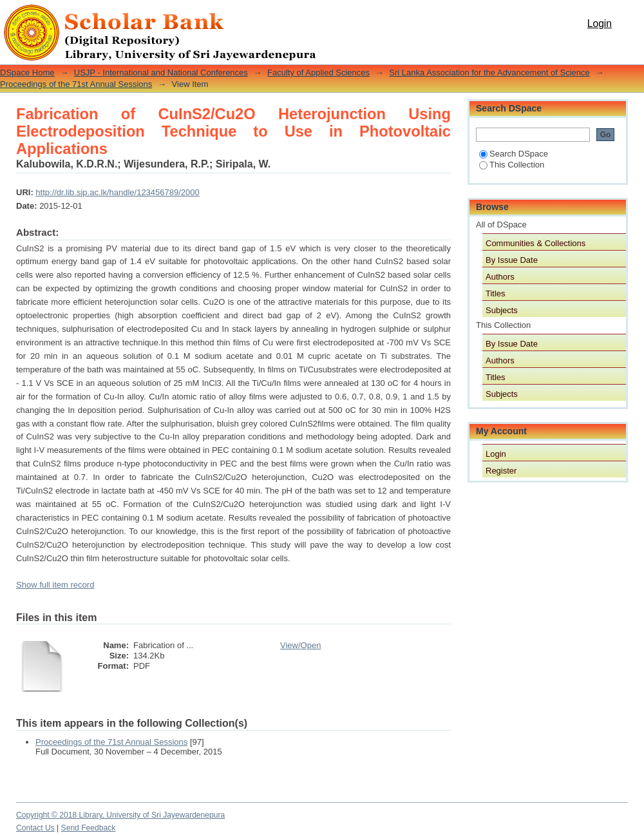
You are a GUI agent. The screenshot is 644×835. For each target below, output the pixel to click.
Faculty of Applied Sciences (318, 72)
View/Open (300, 645)
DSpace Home (27, 72)
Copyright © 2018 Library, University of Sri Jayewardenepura (120, 815)
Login (600, 24)
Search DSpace (514, 154)
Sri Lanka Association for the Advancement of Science (489, 72)
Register (501, 471)
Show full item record (55, 585)
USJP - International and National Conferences (161, 72)
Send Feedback (89, 828)
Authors (500, 277)
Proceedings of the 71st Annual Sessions (76, 84)
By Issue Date (512, 260)
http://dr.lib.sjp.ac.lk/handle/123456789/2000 (117, 192)
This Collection (512, 165)
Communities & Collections (535, 243)
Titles (496, 293)
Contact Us (35, 828)
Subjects (502, 310)
